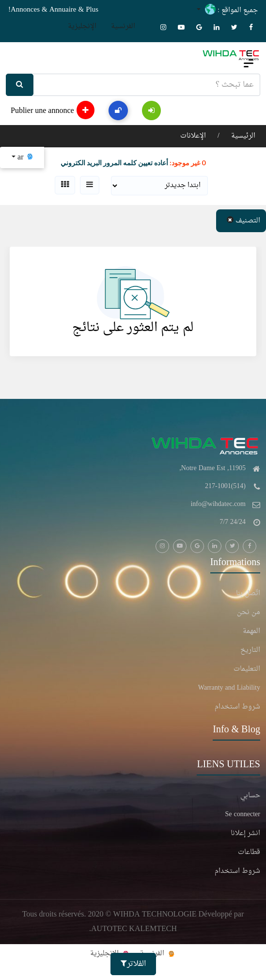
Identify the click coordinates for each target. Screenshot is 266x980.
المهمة (251, 632)
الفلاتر (133, 964)
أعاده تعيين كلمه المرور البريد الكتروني (114, 163)
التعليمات (247, 669)
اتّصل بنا (248, 594)
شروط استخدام (237, 707)
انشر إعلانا (245, 834)
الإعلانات (193, 136)
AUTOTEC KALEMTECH (134, 929)
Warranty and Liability (229, 688)
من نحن (249, 613)
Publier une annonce (53, 110)
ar (25, 158)
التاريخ (250, 650)
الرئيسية (242, 136)
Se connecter (243, 815)
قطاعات (249, 853)
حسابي (250, 796)
